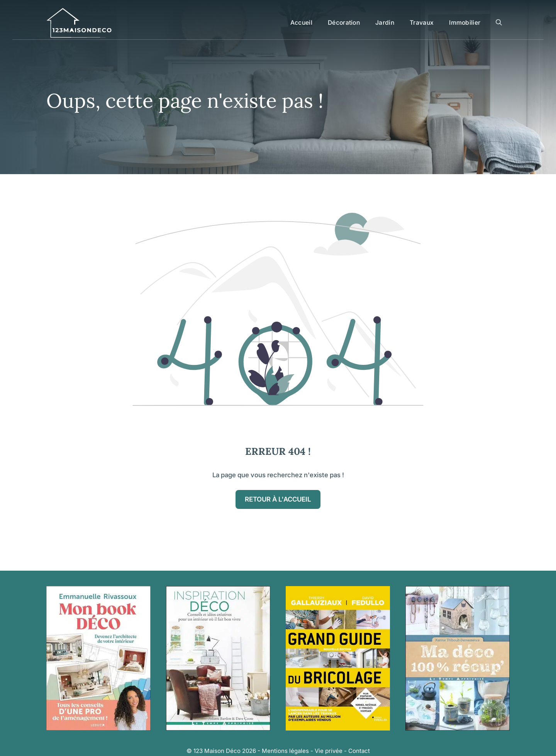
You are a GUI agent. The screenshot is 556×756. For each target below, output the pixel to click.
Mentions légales (285, 751)
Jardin (385, 23)
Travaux (422, 23)
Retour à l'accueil (278, 499)
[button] (499, 23)
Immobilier (465, 23)
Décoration (344, 23)
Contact (359, 751)
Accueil (301, 23)
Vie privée (329, 751)
